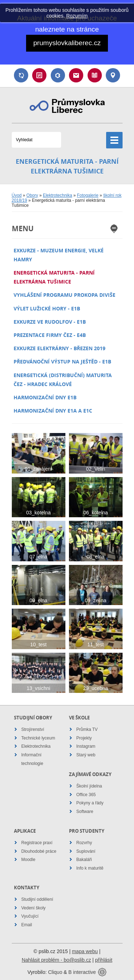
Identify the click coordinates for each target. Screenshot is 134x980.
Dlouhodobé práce (39, 851)
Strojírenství (33, 729)
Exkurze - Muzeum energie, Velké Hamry (59, 255)
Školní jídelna (89, 786)
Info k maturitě (90, 868)
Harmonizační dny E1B (45, 397)
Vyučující (30, 916)
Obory (32, 195)
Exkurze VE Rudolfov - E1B (50, 322)
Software (85, 812)
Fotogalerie (88, 195)
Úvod (17, 195)
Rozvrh (39, 75)
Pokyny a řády (90, 803)
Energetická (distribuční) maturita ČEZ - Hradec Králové (63, 380)
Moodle (28, 860)
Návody (95, 75)
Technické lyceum (38, 738)
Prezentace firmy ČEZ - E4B (50, 335)
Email (76, 75)
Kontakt (113, 75)
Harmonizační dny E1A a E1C (53, 411)
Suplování (21, 75)
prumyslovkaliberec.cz (67, 43)
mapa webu (85, 951)
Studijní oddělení (37, 899)
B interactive (82, 972)
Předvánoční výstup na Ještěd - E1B (62, 361)
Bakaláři (58, 75)
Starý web (86, 755)
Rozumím (77, 16)
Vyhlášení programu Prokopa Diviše (64, 295)
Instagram (86, 746)
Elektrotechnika (58, 195)
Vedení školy (34, 908)
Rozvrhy (84, 843)
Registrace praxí (37, 843)
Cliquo (55, 972)
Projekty (84, 738)
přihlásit (104, 960)
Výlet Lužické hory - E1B (47, 308)
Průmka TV (87, 729)
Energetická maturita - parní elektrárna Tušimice (54, 277)
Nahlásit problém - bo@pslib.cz (56, 960)
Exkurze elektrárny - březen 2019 (59, 348)
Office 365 (86, 795)
